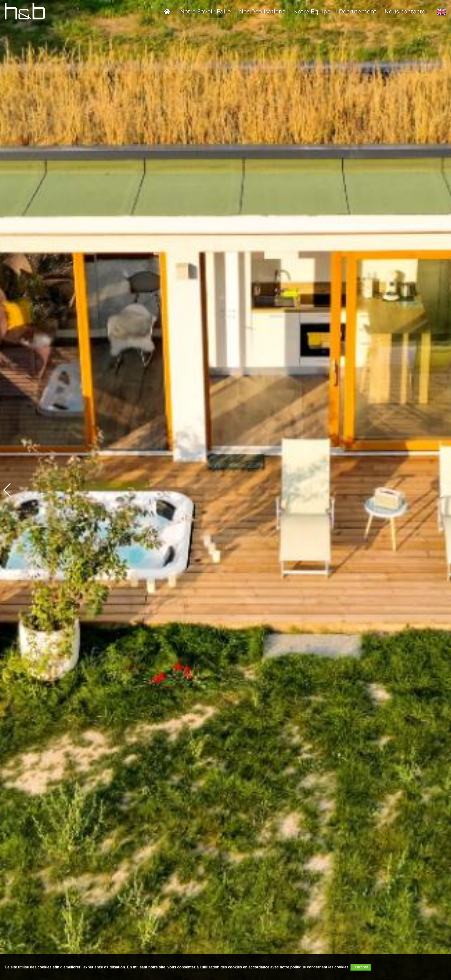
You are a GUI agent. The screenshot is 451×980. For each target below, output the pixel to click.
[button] (444, 490)
